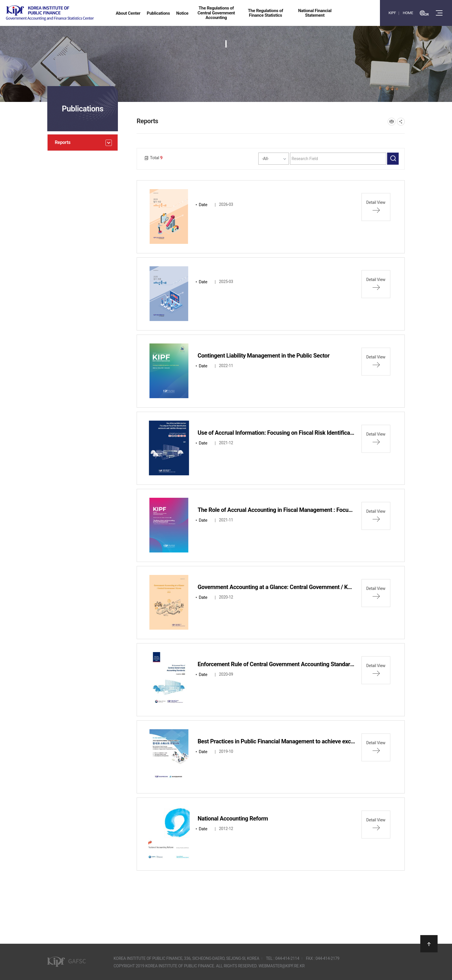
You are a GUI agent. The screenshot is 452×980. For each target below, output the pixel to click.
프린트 (392, 122)
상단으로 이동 (429, 944)
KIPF (392, 13)
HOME (408, 13)
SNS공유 (401, 122)
